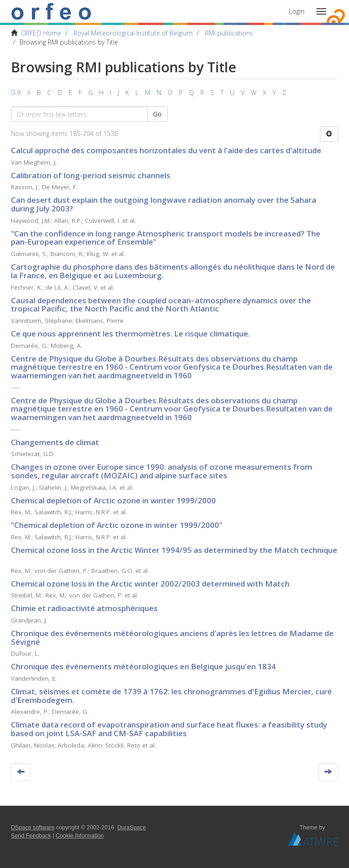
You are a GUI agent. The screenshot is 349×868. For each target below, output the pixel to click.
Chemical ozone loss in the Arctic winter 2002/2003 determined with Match (150, 584)
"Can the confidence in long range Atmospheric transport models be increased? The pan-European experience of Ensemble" (166, 238)
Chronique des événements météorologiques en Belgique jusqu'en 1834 (143, 666)
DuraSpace (132, 828)
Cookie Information (80, 836)
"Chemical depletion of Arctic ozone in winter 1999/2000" (117, 525)
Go (157, 114)
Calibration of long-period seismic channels (91, 175)
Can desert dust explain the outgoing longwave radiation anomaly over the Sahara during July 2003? (164, 204)
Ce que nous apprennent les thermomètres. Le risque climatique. (130, 334)
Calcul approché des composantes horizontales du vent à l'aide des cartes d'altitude (166, 150)
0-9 (16, 93)
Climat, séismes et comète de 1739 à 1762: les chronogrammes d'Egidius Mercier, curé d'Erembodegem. (171, 696)
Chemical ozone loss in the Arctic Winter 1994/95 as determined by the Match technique (174, 550)
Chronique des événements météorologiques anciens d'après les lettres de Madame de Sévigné (172, 637)
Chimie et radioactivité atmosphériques (84, 608)
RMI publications (229, 33)
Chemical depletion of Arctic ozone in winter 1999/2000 (113, 500)
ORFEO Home (41, 33)
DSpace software (33, 828)
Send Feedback (31, 836)
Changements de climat (55, 442)
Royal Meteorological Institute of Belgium (133, 33)
